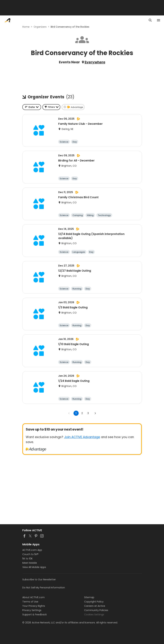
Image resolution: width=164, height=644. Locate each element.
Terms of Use (30, 602)
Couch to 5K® (30, 554)
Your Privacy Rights (34, 606)
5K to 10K (27, 559)
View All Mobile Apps (34, 567)
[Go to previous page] (69, 413)
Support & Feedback (35, 614)
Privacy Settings (32, 610)
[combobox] (32, 107)
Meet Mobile (30, 563)
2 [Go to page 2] (82, 413)
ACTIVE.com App (32, 550)
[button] (51, 107)
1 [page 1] (76, 413)
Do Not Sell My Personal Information (44, 588)
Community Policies (96, 610)
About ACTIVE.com (33, 597)
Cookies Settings (94, 614)
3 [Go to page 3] (88, 413)
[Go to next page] (95, 413)
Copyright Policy (94, 602)
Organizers (40, 27)
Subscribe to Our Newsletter (39, 579)
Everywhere (95, 62)
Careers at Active (95, 606)
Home (26, 27)
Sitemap (89, 597)
